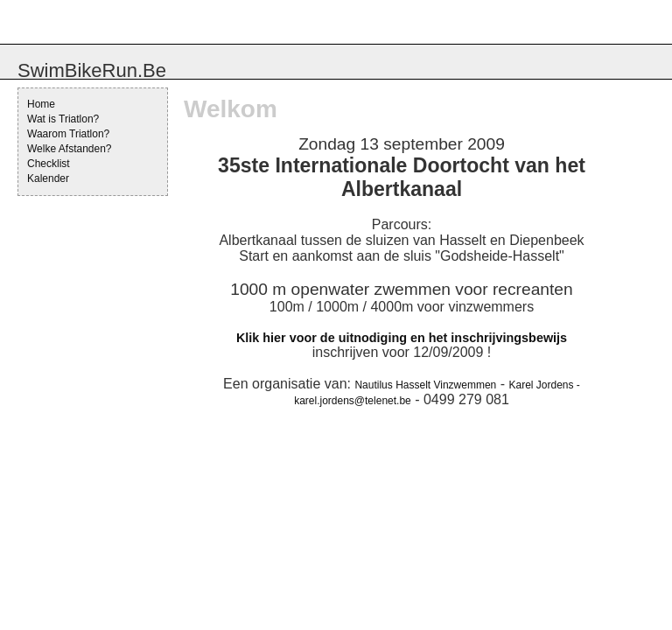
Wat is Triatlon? (63, 119)
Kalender (48, 178)
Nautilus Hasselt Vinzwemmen (425, 385)
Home (41, 104)
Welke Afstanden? (70, 149)
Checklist (49, 164)
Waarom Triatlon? (68, 134)
